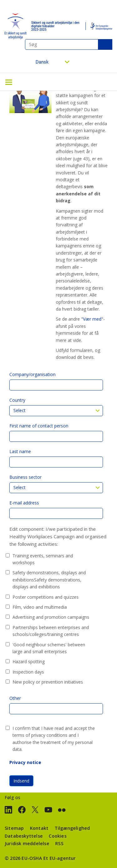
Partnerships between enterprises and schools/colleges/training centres (51, 631)
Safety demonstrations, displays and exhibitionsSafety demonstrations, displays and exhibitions (49, 580)
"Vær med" (92, 319)
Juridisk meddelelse (27, 843)
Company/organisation (32, 374)
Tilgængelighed (72, 828)
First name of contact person (39, 426)
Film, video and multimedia (40, 607)
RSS (59, 843)
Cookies (57, 836)
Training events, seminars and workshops (43, 559)
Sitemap (14, 828)
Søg (105, 44)
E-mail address (24, 503)
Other (15, 698)
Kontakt (39, 828)
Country (17, 400)
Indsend (21, 781)
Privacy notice (25, 762)
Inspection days (28, 672)
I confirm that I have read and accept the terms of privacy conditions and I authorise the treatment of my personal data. (54, 739)
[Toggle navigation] (9, 82)
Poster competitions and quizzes (46, 597)
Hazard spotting (29, 661)
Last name (20, 451)
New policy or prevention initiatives (48, 682)
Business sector (25, 477)
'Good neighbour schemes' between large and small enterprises (49, 648)
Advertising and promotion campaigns (51, 617)
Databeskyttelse (24, 836)
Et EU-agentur (60, 858)
